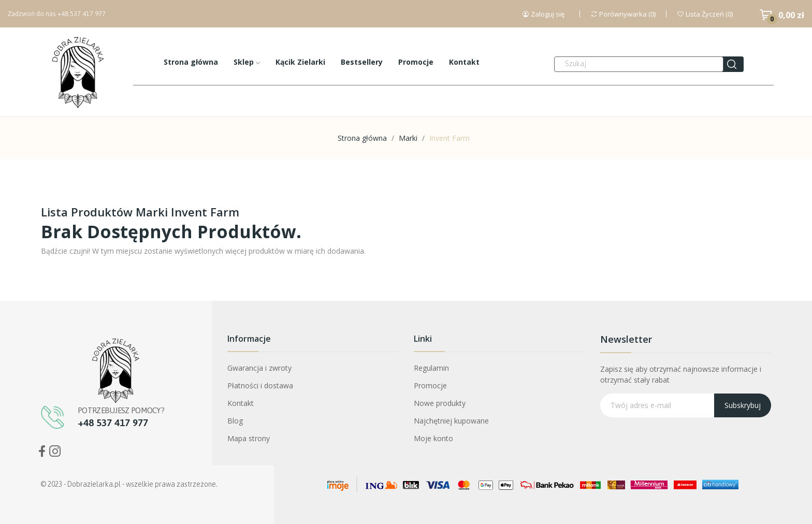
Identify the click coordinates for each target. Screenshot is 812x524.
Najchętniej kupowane (451, 421)
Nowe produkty (440, 403)
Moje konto (433, 438)
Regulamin (431, 368)
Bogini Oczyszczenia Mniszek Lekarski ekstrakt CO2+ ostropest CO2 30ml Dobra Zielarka (116, 460)
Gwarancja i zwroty (259, 368)
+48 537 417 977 (82, 14)
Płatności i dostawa (260, 385)
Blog (235, 421)
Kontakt (241, 403)
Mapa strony (249, 438)
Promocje (430, 385)
